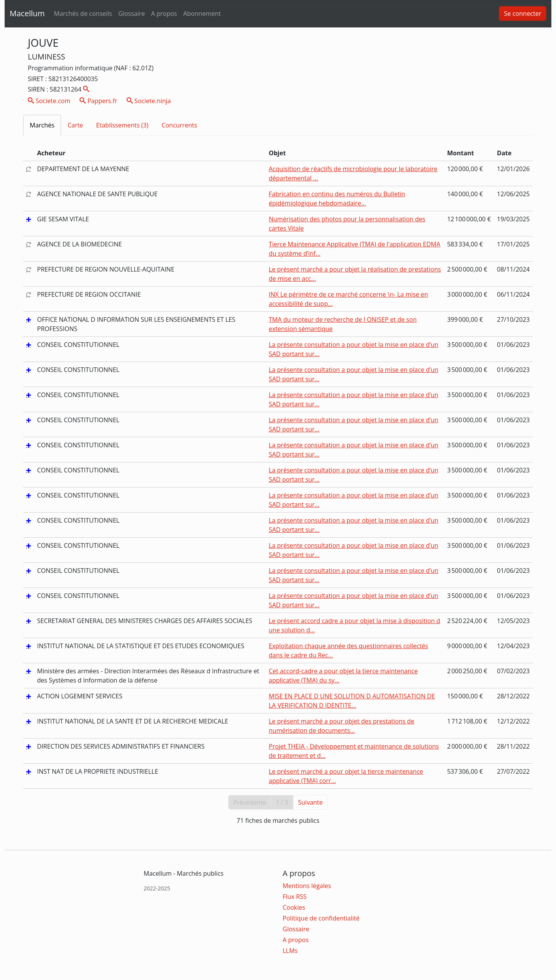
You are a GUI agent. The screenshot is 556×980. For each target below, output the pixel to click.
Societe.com (49, 101)
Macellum (27, 13)
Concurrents (179, 125)
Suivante (310, 802)
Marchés (42, 125)
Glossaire (131, 14)
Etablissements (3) (122, 125)
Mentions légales (307, 886)
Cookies (294, 907)
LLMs (290, 951)
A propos (164, 14)
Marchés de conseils (83, 14)
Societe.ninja (149, 101)
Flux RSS (295, 897)
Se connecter (523, 14)
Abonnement (202, 14)
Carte (75, 125)
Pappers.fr (98, 101)
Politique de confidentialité (321, 918)
